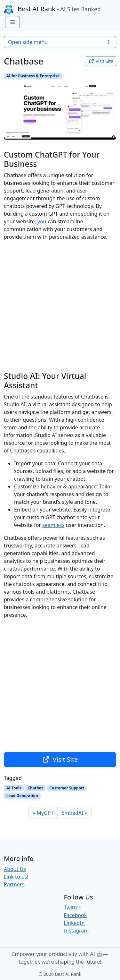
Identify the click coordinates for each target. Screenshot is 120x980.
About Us (15, 869)
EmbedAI (72, 813)
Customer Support (67, 788)
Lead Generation (22, 796)
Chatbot (35, 788)
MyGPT (45, 813)
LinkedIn (74, 923)
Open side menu (60, 42)
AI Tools (14, 788)
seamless (53, 525)
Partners (14, 884)
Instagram (76, 931)
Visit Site (101, 61)
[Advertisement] (60, 306)
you (42, 221)
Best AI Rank (52, 9)
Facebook (76, 915)
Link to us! (16, 877)
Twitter (72, 907)
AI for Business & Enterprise (33, 76)
